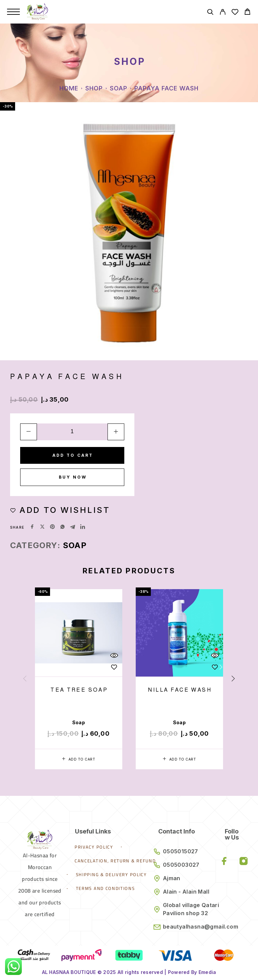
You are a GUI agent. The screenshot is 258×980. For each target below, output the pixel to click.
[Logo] (37, 12)
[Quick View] (114, 656)
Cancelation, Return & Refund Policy (124, 861)
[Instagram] (244, 862)
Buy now (73, 477)
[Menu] (13, 12)
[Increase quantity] (116, 432)
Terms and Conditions (105, 888)
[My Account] (223, 13)
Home (69, 88)
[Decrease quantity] (29, 432)
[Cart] (247, 13)
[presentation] (25, 679)
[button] (79, 759)
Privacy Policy (94, 847)
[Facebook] (225, 862)
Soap (119, 88)
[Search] (210, 13)
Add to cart (73, 455)
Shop (94, 88)
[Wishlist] (235, 13)
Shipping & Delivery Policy (111, 874)
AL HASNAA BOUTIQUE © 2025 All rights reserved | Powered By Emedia (129, 972)
